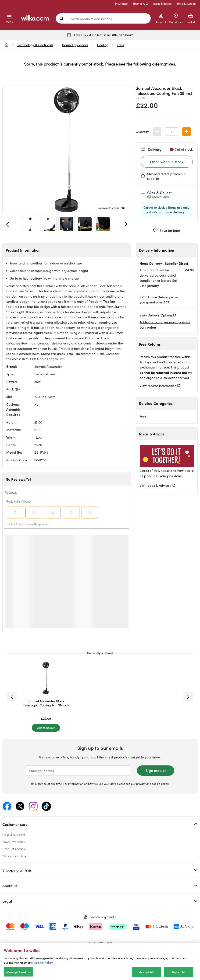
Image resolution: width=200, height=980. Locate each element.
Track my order (14, 842)
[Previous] (7, 224)
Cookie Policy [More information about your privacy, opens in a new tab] (43, 962)
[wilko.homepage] (7, 45)
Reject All (179, 972)
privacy (141, 784)
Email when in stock (167, 162)
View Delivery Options (156, 315)
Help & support (187, 3)
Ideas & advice (162, 3)
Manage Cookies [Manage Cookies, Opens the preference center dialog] (18, 972)
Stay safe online (14, 856)
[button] (186, 132)
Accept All (146, 972)
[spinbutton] (172, 132)
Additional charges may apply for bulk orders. (165, 324)
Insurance (121, 3)
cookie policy (160, 784)
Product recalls (14, 849)
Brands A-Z (141, 3)
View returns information (158, 386)
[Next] (126, 224)
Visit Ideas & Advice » (156, 485)
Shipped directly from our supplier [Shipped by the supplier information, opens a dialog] (166, 176)
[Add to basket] (46, 728)
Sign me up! (156, 770)
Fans (143, 416)
